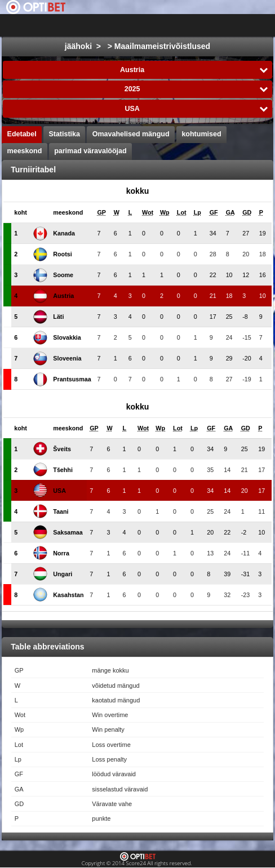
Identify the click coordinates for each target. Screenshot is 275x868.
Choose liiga (162, 25)
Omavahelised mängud (131, 134)
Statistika (64, 134)
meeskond (25, 151)
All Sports (234, 25)
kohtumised (201, 134)
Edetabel (22, 134)
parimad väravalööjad (90, 151)
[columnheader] (21, 213)
